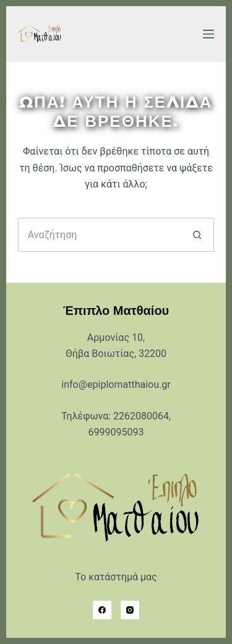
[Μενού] (208, 34)
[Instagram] (130, 610)
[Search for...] (99, 235)
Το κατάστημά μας (116, 577)
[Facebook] (102, 610)
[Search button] (197, 235)
